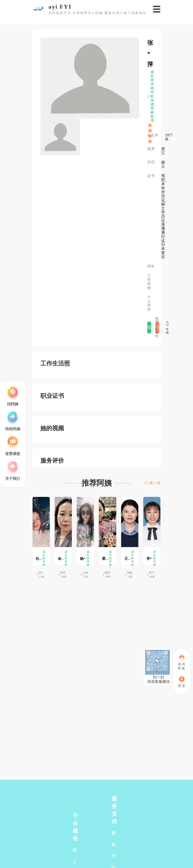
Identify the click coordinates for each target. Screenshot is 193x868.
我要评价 (149, 329)
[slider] (150, 125)
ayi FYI (60, 7)
